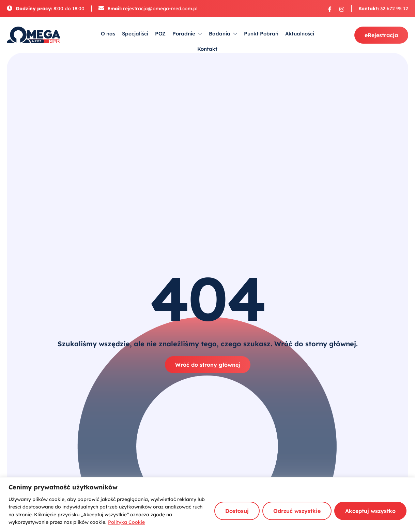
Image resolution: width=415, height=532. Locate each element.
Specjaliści (135, 34)
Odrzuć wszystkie (297, 511)
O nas (108, 34)
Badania (223, 34)
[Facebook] (330, 9)
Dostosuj (237, 511)
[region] (207, 505)
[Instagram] (342, 9)
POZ (160, 34)
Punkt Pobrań (261, 34)
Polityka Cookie (126, 522)
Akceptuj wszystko (370, 511)
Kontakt (207, 49)
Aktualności (300, 34)
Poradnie (187, 34)
